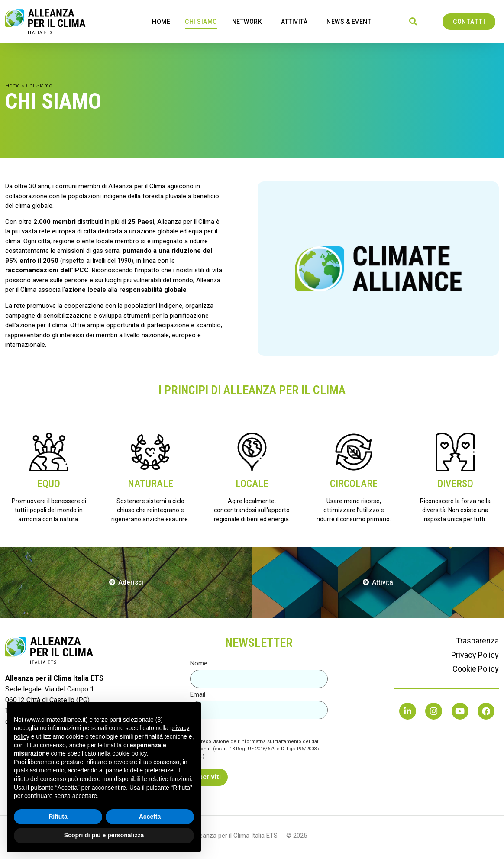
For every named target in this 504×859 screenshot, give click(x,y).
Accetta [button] (150, 817)
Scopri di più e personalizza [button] (104, 835)
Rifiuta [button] (58, 817)
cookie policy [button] (129, 753)
